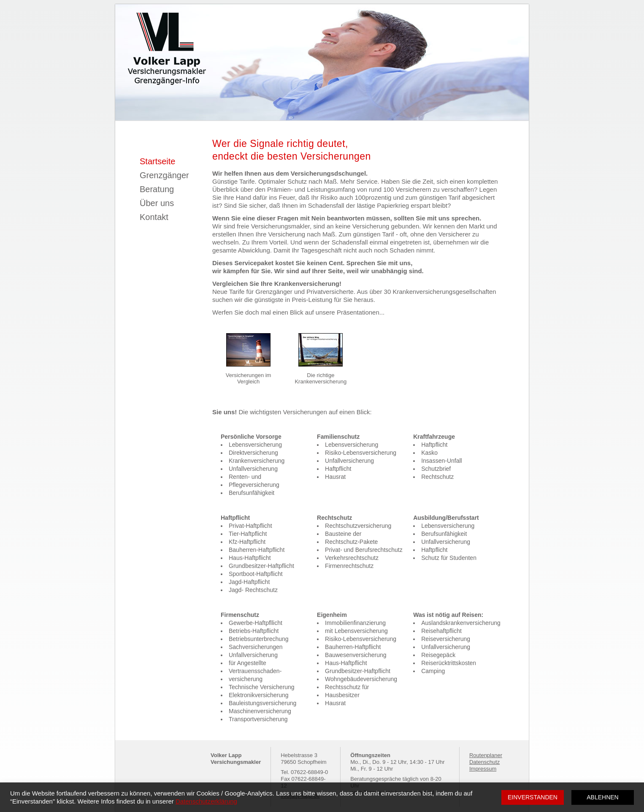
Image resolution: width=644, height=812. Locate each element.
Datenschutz (484, 762)
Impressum (483, 769)
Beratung (157, 189)
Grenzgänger (164, 175)
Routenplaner (486, 755)
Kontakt (154, 217)
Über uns (157, 203)
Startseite (157, 161)
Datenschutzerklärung (206, 801)
